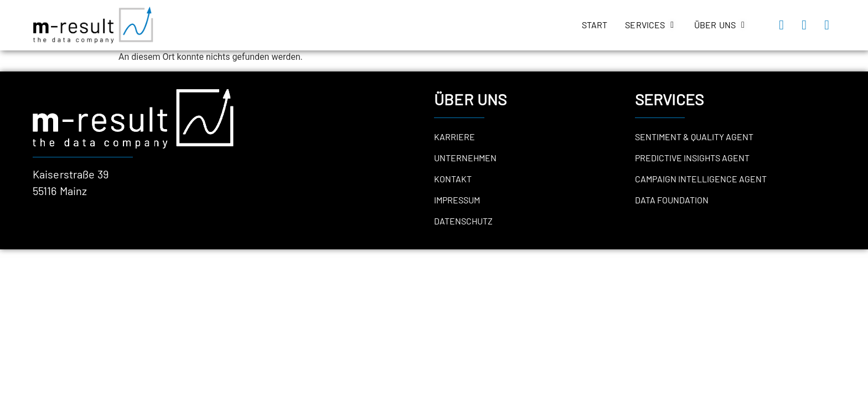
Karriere (454, 137)
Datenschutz (463, 221)
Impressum (457, 200)
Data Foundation (672, 200)
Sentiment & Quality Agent (694, 137)
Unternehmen (465, 158)
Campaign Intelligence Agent (701, 179)
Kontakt (453, 179)
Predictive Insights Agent (692, 158)
